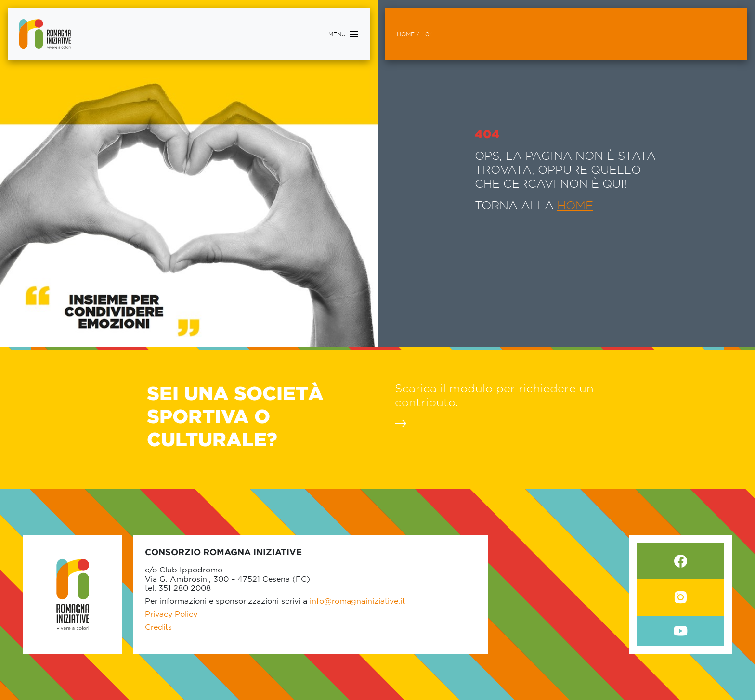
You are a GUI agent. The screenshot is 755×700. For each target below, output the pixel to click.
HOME (575, 205)
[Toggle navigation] (343, 34)
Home (406, 34)
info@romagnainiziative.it (357, 601)
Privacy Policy (171, 614)
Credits (158, 627)
